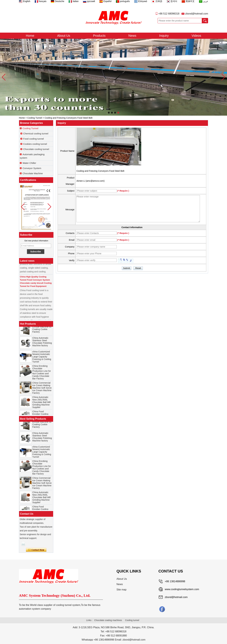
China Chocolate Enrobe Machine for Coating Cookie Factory (42, 330)
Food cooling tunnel (33, 139)
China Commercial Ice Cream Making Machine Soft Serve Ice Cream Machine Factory (42, 390)
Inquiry (164, 36)
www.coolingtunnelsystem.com (182, 589)
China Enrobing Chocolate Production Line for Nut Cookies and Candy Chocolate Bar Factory (42, 374)
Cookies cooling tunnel (35, 144)
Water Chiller (29, 163)
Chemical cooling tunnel (36, 134)
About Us (64, 36)
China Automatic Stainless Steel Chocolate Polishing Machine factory (42, 344)
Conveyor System (32, 168)
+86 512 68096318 (169, 14)
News (132, 36)
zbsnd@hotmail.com (197, 14)
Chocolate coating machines (108, 620)
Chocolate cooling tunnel (36, 149)
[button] (109, 113)
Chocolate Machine (33, 173)
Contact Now (36, 550)
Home (30, 36)
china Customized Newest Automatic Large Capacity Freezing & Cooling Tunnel (42, 359)
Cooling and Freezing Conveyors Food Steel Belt (100, 171)
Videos (196, 36)
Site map (121, 590)
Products (99, 36)
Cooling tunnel (132, 620)
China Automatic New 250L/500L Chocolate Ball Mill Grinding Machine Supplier (41, 404)
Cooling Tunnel (35, 118)
